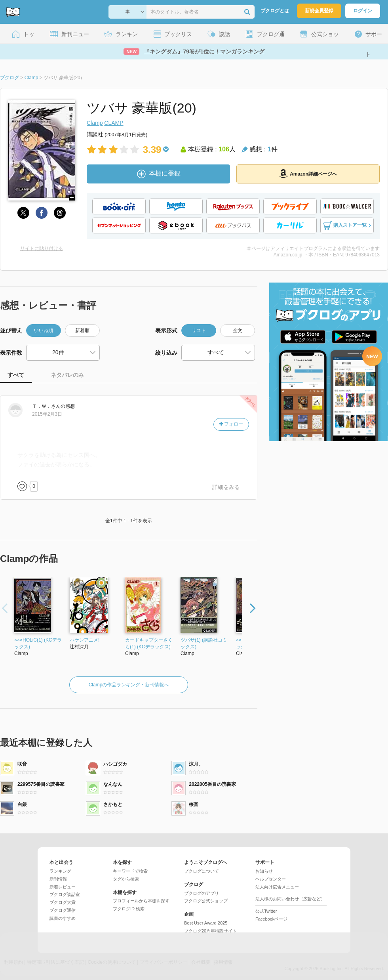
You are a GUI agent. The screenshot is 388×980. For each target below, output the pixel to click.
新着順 (82, 330)
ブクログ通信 (63, 910)
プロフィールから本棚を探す (141, 901)
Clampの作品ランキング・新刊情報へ (129, 685)
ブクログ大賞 (63, 902)
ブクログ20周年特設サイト (210, 931)
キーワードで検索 (130, 871)
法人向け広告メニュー (277, 887)
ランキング (60, 871)
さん (46, 406)
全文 (238, 330)
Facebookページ (271, 919)
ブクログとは (275, 11)
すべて (16, 375)
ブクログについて (202, 871)
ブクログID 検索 (129, 909)
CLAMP (114, 123)
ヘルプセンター (271, 879)
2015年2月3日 (47, 414)
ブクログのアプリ (202, 893)
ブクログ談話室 (65, 894)
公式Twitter (266, 911)
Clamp (95, 123)
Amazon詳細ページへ (308, 174)
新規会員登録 (319, 11)
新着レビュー (63, 887)
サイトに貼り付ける (42, 248)
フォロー (231, 424)
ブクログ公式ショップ (206, 901)
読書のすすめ (63, 918)
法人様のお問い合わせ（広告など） (290, 899)
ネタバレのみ (67, 375)
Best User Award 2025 (206, 923)
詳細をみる (226, 487)
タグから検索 (126, 879)
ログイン (363, 11)
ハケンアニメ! (85, 640)
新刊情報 (58, 879)
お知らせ (264, 871)
